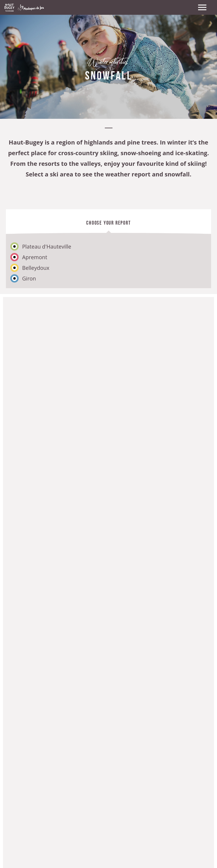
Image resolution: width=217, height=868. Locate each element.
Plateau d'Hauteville (47, 246)
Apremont (35, 257)
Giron (29, 278)
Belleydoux (36, 268)
